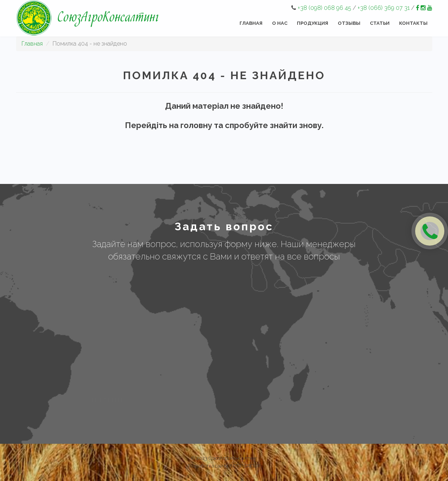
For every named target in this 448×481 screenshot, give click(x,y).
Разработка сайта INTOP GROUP (224, 466)
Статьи (380, 23)
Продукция (313, 23)
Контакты (413, 23)
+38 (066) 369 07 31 (384, 8)
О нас (280, 23)
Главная (251, 23)
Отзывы (349, 23)
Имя (86, 282)
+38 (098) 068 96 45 (324, 8)
